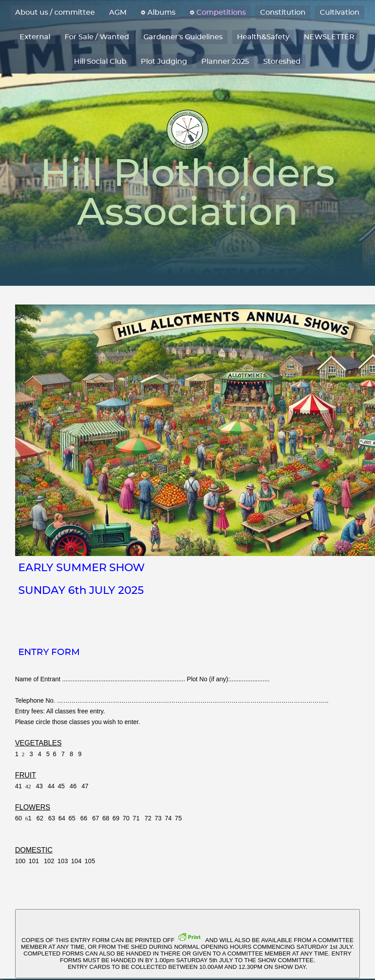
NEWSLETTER (329, 37)
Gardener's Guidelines (183, 37)
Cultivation (340, 12)
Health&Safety (263, 37)
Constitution (283, 12)
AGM (118, 12)
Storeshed (282, 62)
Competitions (221, 12)
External (35, 37)
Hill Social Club (100, 62)
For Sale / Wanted (97, 37)
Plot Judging (164, 62)
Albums (161, 12)
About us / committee (55, 12)
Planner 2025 (225, 62)
